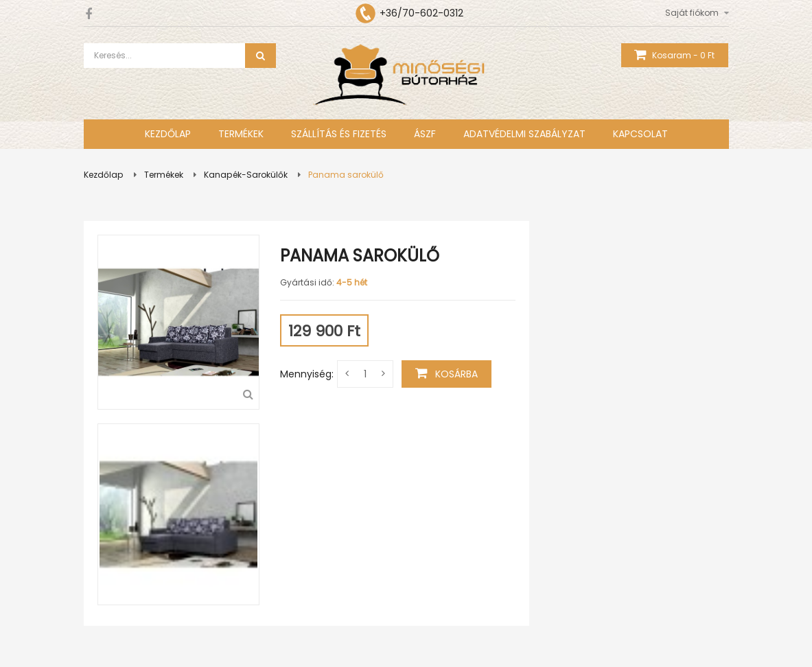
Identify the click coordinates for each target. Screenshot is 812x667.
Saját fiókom (692, 13)
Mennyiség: (307, 374)
